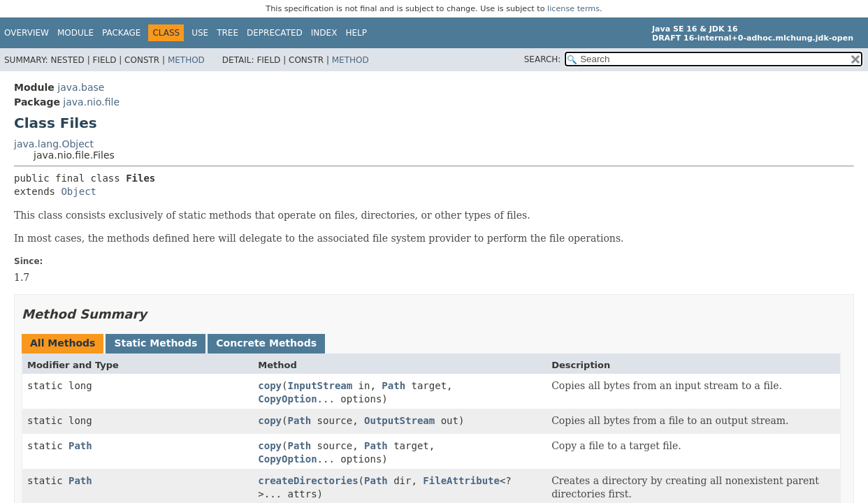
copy (270, 386)
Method (186, 60)
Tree (227, 33)
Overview (27, 33)
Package (121, 33)
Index (324, 33)
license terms (573, 9)
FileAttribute (461, 481)
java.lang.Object (54, 144)
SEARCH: (543, 59)
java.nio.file (91, 102)
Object (79, 191)
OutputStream (399, 421)
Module (75, 33)
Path (393, 386)
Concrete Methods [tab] (266, 343)
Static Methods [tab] (155, 343)
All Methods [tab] (63, 343)
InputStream (320, 386)
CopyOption (287, 399)
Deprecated (275, 33)
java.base (81, 87)
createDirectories (308, 481)
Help (356, 33)
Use (200, 33)
